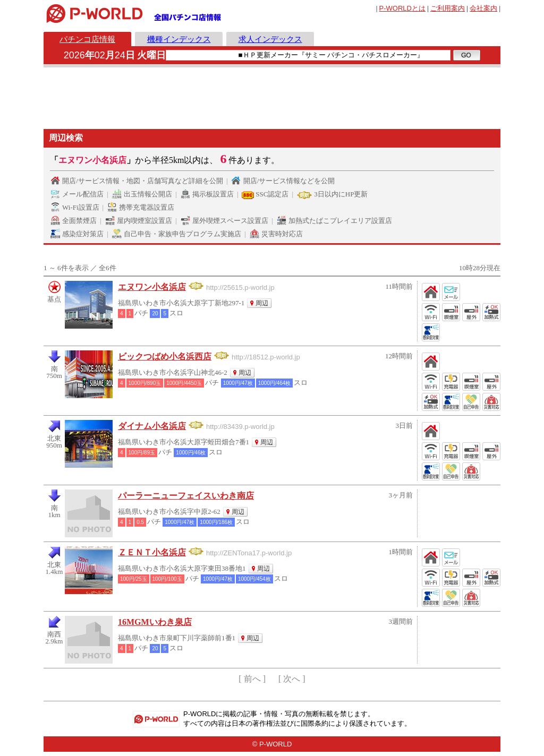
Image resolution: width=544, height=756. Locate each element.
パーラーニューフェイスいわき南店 (186, 496)
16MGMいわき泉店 (155, 622)
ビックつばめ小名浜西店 (165, 356)
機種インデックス (179, 39)
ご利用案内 (448, 8)
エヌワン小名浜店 (152, 287)
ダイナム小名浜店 (152, 426)
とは (402, 8)
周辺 (262, 303)
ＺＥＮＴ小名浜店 (152, 552)
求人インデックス (270, 39)
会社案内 (483, 8)
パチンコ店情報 (87, 39)
